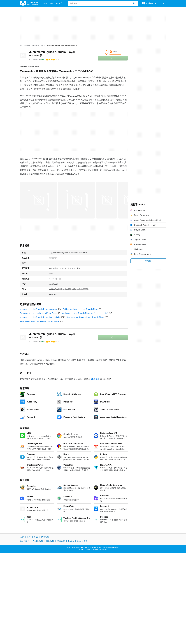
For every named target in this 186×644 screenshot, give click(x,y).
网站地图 (45, 537)
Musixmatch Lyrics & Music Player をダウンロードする (85, 313)
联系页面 (95, 379)
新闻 (45, 3)
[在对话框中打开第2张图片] (107, 200)
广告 (36, 537)
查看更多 (148, 261)
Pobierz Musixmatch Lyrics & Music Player (81, 309)
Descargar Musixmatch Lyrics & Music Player (85, 317)
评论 (51, 3)
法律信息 (61, 541)
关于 (22, 537)
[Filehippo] (29, 3)
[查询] (103, 3)
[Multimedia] (36, 45)
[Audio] (43, 45)
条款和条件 (25, 541)
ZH (162, 3)
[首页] (21, 45)
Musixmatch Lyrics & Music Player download (39, 309)
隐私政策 (50, 541)
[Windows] (27, 45)
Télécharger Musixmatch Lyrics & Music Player (40, 321)
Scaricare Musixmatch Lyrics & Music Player (39, 313)
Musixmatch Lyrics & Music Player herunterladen (40, 317)
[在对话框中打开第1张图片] (77, 200)
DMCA (71, 541)
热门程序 (59, 3)
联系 (29, 537)
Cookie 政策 (38, 541)
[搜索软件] (134, 3)
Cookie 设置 (82, 541)
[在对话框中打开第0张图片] (38, 200)
